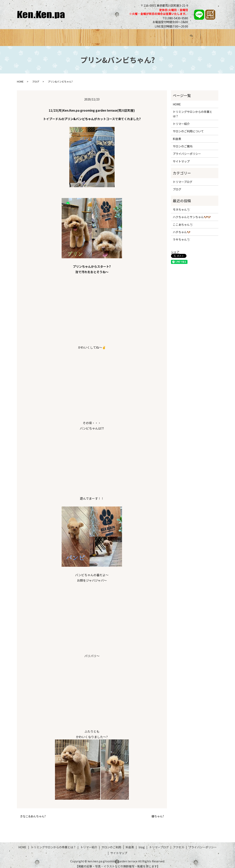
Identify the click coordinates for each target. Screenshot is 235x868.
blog (142, 843)
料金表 (146, 36)
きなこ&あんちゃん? (33, 813)
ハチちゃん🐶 (182, 228)
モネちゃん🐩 (182, 206)
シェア (175, 248)
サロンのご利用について (188, 128)
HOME (27, 36)
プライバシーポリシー (187, 150)
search (214, 36)
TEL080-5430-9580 (175, 18)
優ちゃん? (158, 813)
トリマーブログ (179, 36)
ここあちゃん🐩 (183, 221)
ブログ (159, 36)
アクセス (200, 36)
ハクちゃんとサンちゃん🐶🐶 (192, 213)
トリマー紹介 (101, 36)
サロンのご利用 (125, 36)
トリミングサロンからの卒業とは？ (61, 36)
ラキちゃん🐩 (182, 236)
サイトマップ (181, 157)
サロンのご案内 (183, 143)
